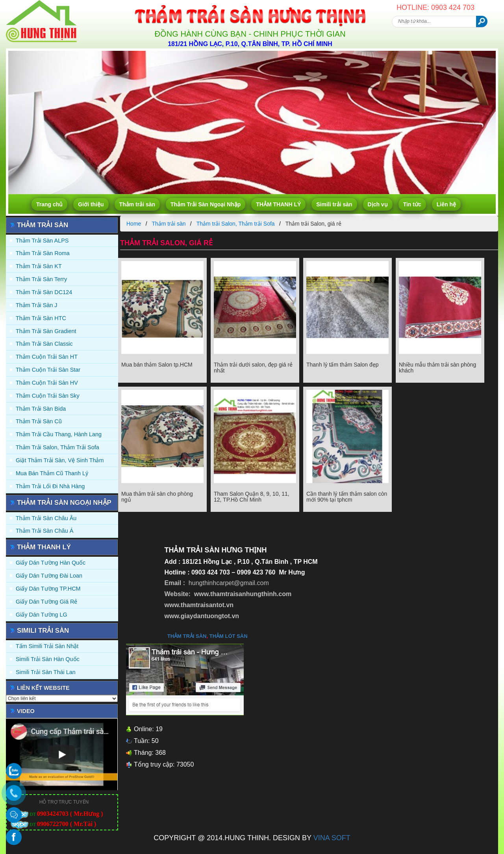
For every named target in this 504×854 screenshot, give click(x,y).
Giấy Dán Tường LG (42, 615)
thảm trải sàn (187, 636)
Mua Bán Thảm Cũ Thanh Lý (52, 473)
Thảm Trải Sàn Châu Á (44, 531)
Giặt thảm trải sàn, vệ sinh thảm (60, 460)
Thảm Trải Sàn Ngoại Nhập (206, 204)
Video (26, 711)
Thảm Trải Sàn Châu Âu (46, 518)
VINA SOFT (332, 838)
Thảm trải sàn (137, 204)
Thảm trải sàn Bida (41, 409)
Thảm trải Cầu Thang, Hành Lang (59, 434)
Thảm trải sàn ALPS (42, 241)
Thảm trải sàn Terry (41, 279)
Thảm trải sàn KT (39, 266)
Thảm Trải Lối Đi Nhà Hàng (50, 486)
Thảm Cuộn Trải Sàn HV (47, 383)
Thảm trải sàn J (37, 305)
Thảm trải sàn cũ (39, 421)
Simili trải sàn (334, 204)
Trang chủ (49, 204)
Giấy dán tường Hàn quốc (51, 563)
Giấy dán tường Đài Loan (49, 576)
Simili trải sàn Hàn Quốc (48, 659)
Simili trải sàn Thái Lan (46, 672)
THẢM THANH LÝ (278, 204)
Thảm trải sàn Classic (44, 344)
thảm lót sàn (229, 636)
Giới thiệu (91, 204)
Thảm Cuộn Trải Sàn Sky (48, 396)
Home (134, 224)
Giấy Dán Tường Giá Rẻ (46, 602)
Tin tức (412, 204)
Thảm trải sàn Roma (43, 253)
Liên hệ (446, 204)
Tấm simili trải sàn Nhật (47, 646)
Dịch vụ (378, 204)
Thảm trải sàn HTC (41, 318)
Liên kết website (43, 688)
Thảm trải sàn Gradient (46, 331)
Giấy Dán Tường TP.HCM (48, 589)
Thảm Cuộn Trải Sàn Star (48, 370)
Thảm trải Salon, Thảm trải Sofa (57, 447)
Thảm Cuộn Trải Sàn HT (47, 357)
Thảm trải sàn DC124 (44, 292)
